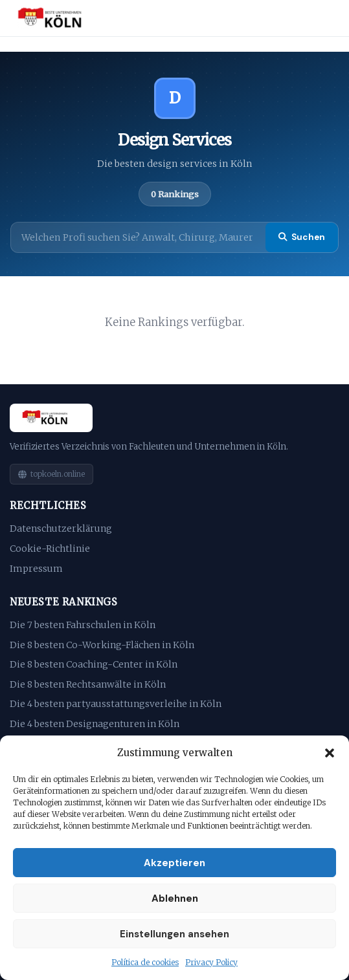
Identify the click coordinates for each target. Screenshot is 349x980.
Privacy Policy (211, 962)
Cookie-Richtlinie (50, 549)
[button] (330, 753)
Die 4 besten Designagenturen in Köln (95, 724)
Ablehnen (175, 898)
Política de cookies (145, 962)
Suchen (302, 237)
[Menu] (324, 18)
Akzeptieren (174, 863)
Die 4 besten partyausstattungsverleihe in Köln (116, 704)
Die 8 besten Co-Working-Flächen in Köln (102, 645)
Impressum (36, 569)
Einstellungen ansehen (174, 934)
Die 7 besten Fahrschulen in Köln (83, 625)
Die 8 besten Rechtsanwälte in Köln (88, 684)
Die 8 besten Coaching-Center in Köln (94, 664)
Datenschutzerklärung (61, 528)
